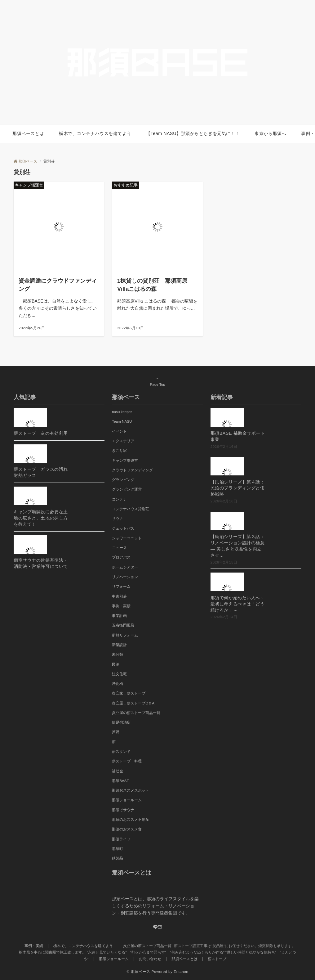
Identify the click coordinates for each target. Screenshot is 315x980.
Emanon (181, 971)
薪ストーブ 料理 (127, 761)
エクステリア (123, 441)
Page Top (157, 381)
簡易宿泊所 (121, 722)
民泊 (116, 664)
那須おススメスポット (131, 790)
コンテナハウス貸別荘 (131, 509)
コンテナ (119, 499)
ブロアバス (121, 557)
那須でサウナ (123, 810)
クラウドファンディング (132, 470)
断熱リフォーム (125, 635)
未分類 (118, 654)
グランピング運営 (127, 489)
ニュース (119, 548)
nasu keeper (122, 412)
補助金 (118, 771)
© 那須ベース (139, 971)
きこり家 (119, 450)
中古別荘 (119, 596)
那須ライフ (121, 839)
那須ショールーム (127, 800)
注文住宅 (119, 674)
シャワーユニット (127, 538)
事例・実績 (121, 606)
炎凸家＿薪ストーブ (129, 693)
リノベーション (125, 577)
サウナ (118, 518)
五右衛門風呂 (123, 625)
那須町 (118, 849)
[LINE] (155, 927)
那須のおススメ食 (127, 829)
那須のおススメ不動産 (131, 819)
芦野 (116, 732)
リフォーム (121, 586)
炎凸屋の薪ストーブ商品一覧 (136, 713)
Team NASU (122, 421)
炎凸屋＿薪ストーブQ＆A (133, 703)
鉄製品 (118, 858)
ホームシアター (125, 567)
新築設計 (119, 645)
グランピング (123, 480)
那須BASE (120, 781)
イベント (119, 431)
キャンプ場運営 (125, 460)
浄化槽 (118, 683)
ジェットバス (123, 528)
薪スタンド (121, 751)
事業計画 (119, 616)
